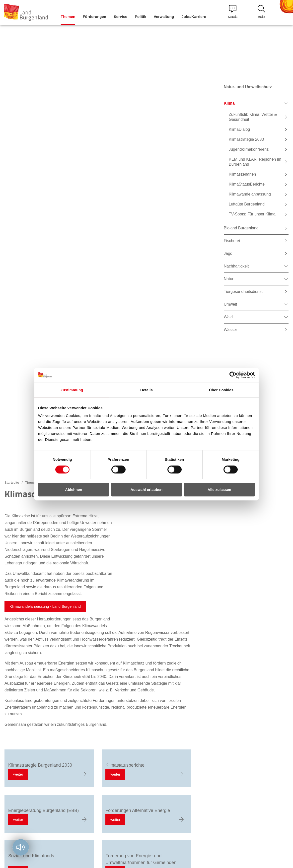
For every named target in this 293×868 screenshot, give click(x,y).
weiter (18, 774)
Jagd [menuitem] (228, 253)
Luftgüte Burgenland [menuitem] (247, 204)
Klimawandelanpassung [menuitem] (250, 194)
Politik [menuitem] (141, 17)
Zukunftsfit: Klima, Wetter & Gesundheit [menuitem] (253, 117)
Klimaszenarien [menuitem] (242, 174)
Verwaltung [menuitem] (164, 17)
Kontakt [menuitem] (233, 12)
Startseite (12, 483)
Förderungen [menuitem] (94, 17)
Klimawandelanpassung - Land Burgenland (45, 606)
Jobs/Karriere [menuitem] (194, 17)
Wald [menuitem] (228, 317)
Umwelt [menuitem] (230, 304)
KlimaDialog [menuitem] (239, 129)
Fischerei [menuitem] (232, 241)
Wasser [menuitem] (230, 330)
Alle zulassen (219, 490)
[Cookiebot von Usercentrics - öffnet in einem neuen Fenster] (233, 375)
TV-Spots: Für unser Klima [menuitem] (252, 214)
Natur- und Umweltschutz (248, 87)
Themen (31, 483)
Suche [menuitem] (261, 12)
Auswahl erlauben (146, 490)
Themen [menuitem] (68, 17)
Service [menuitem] (120, 17)
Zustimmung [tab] (72, 390)
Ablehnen (73, 490)
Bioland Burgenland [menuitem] (241, 228)
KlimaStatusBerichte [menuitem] (247, 184)
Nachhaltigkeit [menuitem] (236, 266)
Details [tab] (146, 390)
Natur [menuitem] (229, 279)
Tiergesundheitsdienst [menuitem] (243, 292)
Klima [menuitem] (229, 103)
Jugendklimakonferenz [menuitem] (249, 149)
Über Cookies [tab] (221, 390)
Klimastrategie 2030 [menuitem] (246, 139)
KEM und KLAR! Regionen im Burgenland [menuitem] (255, 162)
